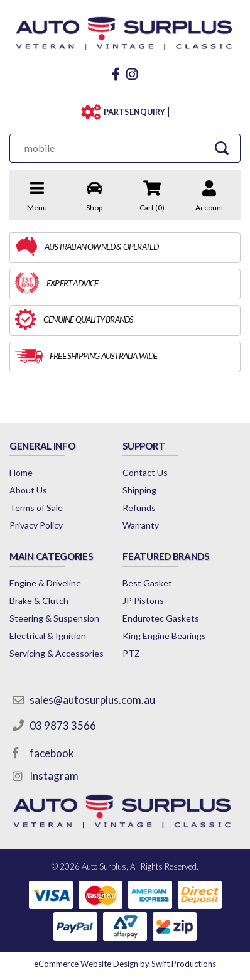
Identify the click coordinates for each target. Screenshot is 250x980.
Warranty (141, 525)
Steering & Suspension (54, 618)
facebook (52, 753)
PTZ (131, 653)
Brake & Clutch (39, 600)
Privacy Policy (36, 525)
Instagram (54, 776)
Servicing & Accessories (57, 653)
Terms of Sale (36, 508)
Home (21, 472)
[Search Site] (221, 148)
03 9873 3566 (63, 725)
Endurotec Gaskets (161, 618)
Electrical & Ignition (48, 636)
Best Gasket (147, 583)
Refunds (139, 508)
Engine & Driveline (45, 583)
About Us (28, 490)
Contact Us (145, 472)
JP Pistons (143, 600)
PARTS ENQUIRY (134, 112)
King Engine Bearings (164, 636)
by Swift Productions (125, 964)
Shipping (139, 490)
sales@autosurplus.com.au (92, 700)
